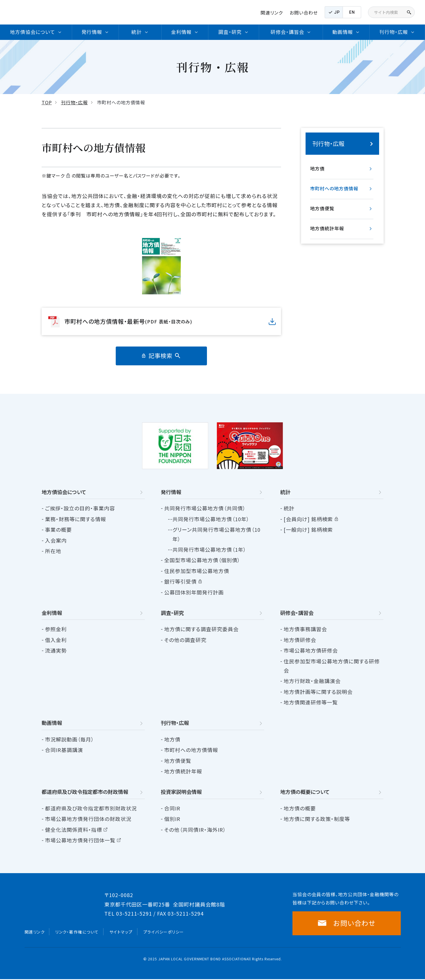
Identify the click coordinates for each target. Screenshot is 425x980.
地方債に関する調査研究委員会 (201, 629)
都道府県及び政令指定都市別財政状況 (91, 808)
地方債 (317, 168)
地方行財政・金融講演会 (312, 681)
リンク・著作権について (77, 932)
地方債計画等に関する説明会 (318, 692)
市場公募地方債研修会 (311, 650)
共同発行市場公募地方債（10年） (211, 519)
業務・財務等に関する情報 (76, 519)
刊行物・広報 (74, 102)
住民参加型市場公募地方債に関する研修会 (332, 666)
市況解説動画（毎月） (70, 739)
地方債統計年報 (327, 228)
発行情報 (171, 492)
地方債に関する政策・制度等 (317, 819)
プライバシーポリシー (164, 932)
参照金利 (56, 629)
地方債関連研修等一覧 (311, 702)
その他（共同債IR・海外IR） (195, 830)
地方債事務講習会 (305, 629)
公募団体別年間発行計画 (194, 592)
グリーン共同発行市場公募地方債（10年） (216, 534)
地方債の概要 (300, 808)
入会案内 (56, 540)
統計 (289, 508)
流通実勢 (56, 650)
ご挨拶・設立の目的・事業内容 (80, 508)
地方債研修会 (300, 640)
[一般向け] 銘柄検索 (308, 529)
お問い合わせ (304, 13)
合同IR (172, 808)
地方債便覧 (322, 208)
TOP (47, 102)
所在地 (53, 551)
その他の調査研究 (185, 640)
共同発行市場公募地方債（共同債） (205, 508)
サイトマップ (121, 932)
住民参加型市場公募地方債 (197, 571)
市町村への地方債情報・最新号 (128, 321)
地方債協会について (64, 492)
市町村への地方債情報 (334, 188)
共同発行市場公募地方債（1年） (209, 549)
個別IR (172, 819)
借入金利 (56, 640)
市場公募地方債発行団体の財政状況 (88, 819)
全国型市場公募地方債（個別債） (202, 560)
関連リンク (272, 13)
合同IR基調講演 (64, 750)
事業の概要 (58, 529)
